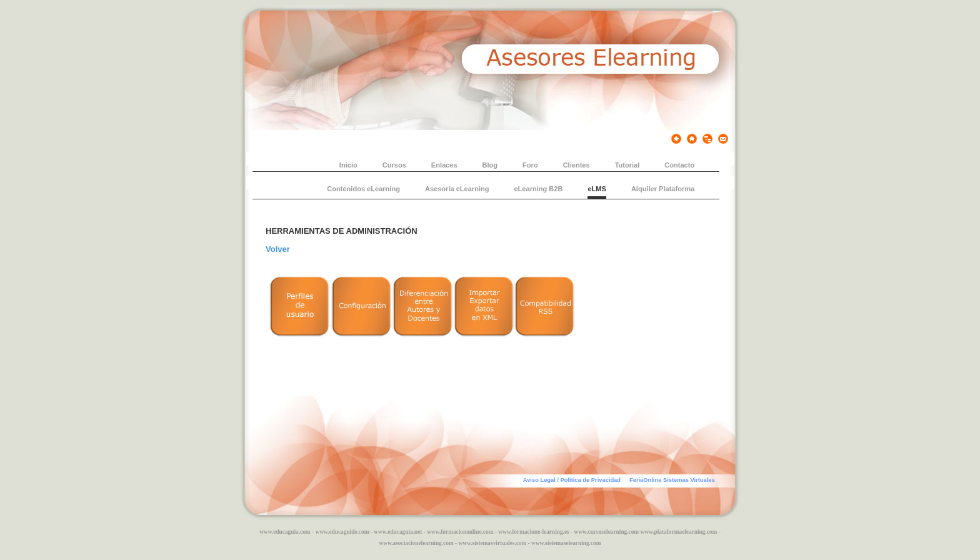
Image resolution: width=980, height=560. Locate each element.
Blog (490, 165)
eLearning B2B (538, 189)
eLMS (597, 189)
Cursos (394, 165)
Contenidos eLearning (363, 189)
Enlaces (444, 165)
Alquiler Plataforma (663, 189)
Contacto (679, 165)
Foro (530, 165)
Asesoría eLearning (457, 189)
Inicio (348, 165)
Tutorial (627, 165)
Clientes (577, 165)
